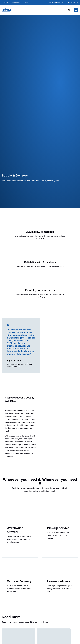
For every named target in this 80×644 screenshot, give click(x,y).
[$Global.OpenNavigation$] (76, 10)
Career (26, 2)
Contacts (5, 2)
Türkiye (73, 2)
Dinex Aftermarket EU (57, 2)
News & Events (16, 2)
